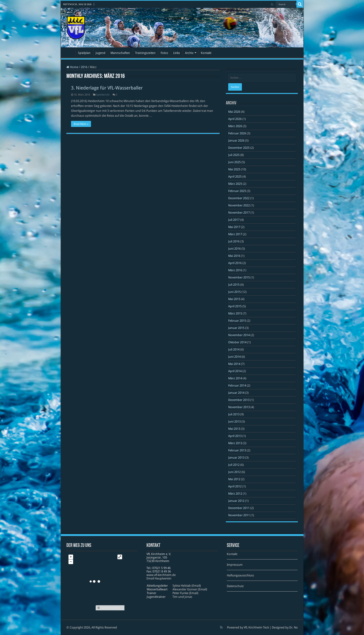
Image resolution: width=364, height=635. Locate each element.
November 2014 (239, 335)
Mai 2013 (234, 429)
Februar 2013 (237, 450)
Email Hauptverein (159, 578)
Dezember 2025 (239, 148)
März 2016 (235, 270)
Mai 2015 (234, 299)
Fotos (164, 53)
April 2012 (235, 486)
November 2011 (239, 515)
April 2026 (235, 119)
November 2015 (239, 277)
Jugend (101, 53)
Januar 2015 (236, 328)
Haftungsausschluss (240, 575)
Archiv (189, 53)
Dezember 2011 (239, 508)
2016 (84, 67)
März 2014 (235, 378)
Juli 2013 (234, 414)
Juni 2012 (234, 472)
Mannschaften (120, 53)
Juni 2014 (234, 357)
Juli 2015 (234, 285)
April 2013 (235, 436)
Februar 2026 (237, 133)
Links (177, 53)
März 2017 (235, 234)
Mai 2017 (234, 227)
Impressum (235, 565)
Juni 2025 (234, 162)
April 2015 (235, 306)
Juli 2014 (234, 349)
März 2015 (235, 313)
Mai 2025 (234, 169)
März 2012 (235, 494)
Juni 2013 (234, 422)
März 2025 (235, 184)
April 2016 (235, 263)
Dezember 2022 (239, 198)
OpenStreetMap (110, 608)
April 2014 (235, 371)
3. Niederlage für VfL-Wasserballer (107, 88)
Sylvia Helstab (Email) (187, 586)
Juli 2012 (234, 465)
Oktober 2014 (237, 342)
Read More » (81, 124)
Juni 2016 (234, 249)
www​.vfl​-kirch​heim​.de (161, 575)
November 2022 (239, 205)
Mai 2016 (234, 256)
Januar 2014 (236, 393)
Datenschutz (235, 586)
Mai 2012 (234, 479)
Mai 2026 (234, 112)
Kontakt (206, 53)
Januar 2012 (236, 501)
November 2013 (239, 407)
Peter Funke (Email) (185, 593)
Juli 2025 (234, 155)
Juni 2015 (234, 292)
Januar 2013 (236, 458)
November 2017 (239, 213)
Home (72, 67)
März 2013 (235, 443)
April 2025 (235, 177)
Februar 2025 (237, 191)
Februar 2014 (237, 385)
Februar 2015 (237, 321)
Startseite (69, 52)
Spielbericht (103, 95)
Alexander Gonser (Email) (190, 589)
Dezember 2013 (239, 400)
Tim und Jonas (182, 597)
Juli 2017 (234, 220)
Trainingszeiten (145, 53)
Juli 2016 (234, 241)
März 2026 (235, 126)
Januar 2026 (236, 141)
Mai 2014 (234, 364)
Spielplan (84, 53)
